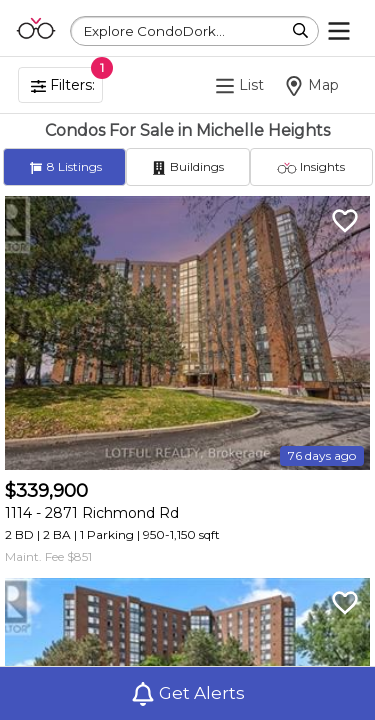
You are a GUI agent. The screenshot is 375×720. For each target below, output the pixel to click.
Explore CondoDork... (154, 31)
